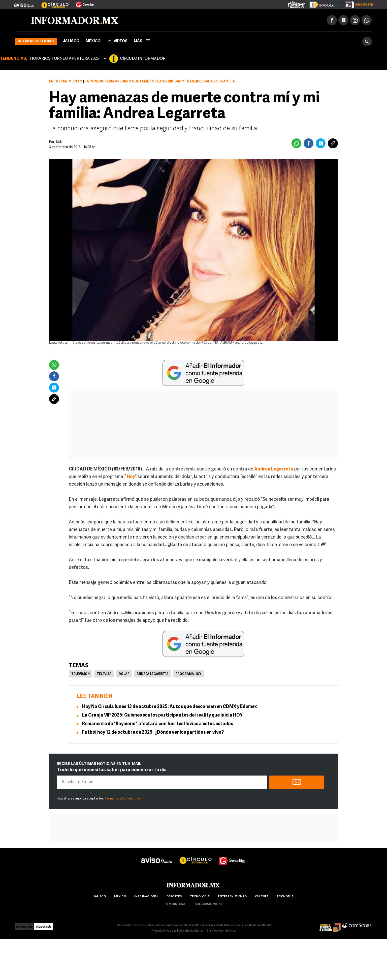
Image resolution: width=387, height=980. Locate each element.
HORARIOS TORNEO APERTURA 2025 (64, 59)
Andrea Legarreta (153, 674)
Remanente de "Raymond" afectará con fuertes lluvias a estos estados (158, 724)
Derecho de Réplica (191, 931)
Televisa (104, 674)
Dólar (124, 674)
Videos (117, 41)
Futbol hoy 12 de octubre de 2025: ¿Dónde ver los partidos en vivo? (153, 733)
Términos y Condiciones (123, 799)
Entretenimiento (66, 82)
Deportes (174, 897)
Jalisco (71, 41)
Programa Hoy (188, 674)
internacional (146, 897)
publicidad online (208, 904)
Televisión (80, 674)
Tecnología (200, 897)
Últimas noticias (36, 41)
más (142, 41)
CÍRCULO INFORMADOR (143, 59)
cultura (262, 897)
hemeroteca (175, 904)
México (93, 41)
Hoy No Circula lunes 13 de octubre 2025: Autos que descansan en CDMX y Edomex (170, 707)
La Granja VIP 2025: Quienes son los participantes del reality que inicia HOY (162, 715)
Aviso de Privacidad (164, 931)
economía (285, 897)
